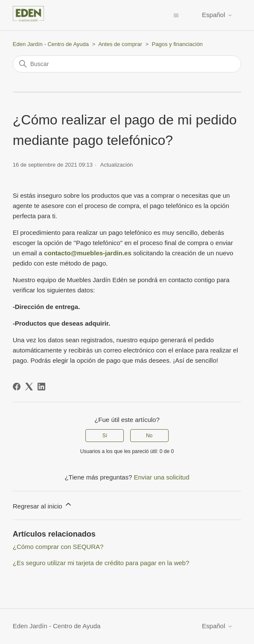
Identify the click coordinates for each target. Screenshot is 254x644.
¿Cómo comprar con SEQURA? (58, 547)
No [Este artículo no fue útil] (149, 436)
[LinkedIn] (41, 387)
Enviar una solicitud (161, 477)
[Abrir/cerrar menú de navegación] (176, 15)
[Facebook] (17, 387)
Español (217, 15)
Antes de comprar (120, 44)
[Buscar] (127, 64)
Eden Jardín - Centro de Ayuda (51, 44)
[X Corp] (29, 387)
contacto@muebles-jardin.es (89, 253)
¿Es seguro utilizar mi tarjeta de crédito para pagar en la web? (101, 563)
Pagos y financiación (177, 44)
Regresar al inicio (43, 505)
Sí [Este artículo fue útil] (105, 436)
